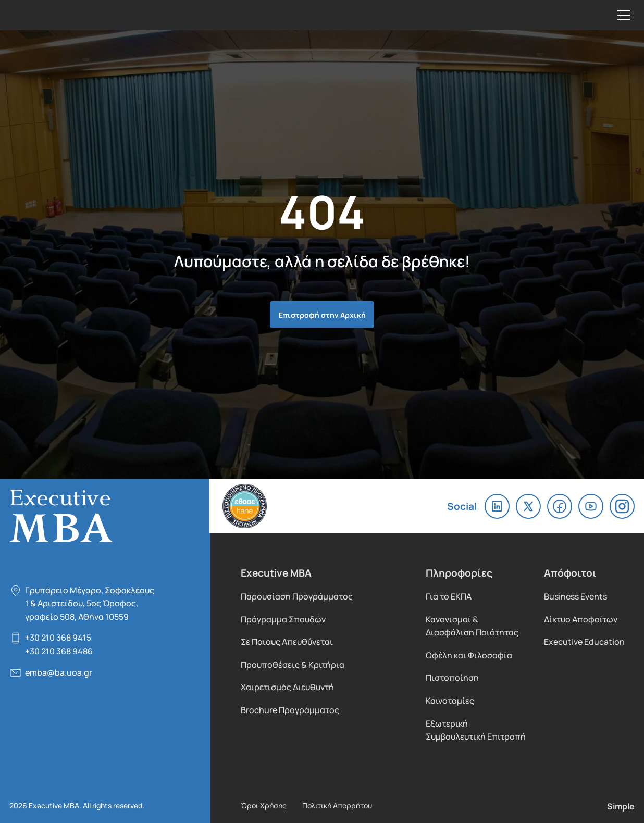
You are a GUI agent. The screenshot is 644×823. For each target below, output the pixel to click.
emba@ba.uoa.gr (59, 672)
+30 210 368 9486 (59, 651)
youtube (591, 506)
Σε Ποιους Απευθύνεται (287, 641)
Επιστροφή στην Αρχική (322, 314)
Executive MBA (78, 15)
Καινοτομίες (450, 700)
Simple (621, 806)
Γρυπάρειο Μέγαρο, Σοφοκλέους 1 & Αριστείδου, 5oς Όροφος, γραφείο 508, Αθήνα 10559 (90, 603)
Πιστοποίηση (452, 677)
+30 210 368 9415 (58, 637)
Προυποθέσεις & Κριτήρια (293, 664)
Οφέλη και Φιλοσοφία (469, 655)
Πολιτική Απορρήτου (337, 805)
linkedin (497, 506)
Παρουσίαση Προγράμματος (297, 596)
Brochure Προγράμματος (290, 710)
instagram (622, 506)
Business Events (575, 596)
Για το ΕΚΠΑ (449, 596)
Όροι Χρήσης (264, 805)
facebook (560, 506)
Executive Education (584, 641)
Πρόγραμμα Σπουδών (283, 619)
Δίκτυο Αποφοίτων (581, 619)
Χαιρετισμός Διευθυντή (287, 687)
